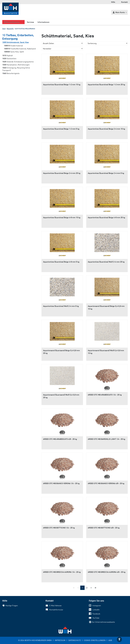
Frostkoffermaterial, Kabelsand (20, 49)
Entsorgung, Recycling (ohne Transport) (16, 69)
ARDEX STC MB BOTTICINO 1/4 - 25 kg (59, 528)
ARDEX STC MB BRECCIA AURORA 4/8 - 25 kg (107, 572)
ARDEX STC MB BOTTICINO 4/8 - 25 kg (104, 528)
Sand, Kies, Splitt (14, 52)
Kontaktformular (56, 610)
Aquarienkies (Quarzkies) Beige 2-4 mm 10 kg (106, 129)
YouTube (96, 618)
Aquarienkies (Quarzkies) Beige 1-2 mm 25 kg (106, 84)
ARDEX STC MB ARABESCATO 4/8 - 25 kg (60, 439)
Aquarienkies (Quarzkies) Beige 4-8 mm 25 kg (106, 217)
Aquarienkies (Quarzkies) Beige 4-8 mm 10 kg (62, 217)
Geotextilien (9, 58)
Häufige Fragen (12, 605)
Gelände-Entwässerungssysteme (18, 62)
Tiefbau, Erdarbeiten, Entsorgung (18, 37)
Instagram (97, 605)
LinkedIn (96, 610)
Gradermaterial (13, 46)
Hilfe (113, 2)
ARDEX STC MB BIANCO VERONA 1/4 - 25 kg (61, 483)
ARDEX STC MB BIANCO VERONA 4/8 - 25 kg (106, 483)
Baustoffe (10, 29)
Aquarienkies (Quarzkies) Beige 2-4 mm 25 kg (62, 173)
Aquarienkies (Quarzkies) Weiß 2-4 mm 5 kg (61, 306)
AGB (110, 640)
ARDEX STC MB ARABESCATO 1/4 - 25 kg (105, 395)
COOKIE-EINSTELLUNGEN (95, 640)
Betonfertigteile (11, 73)
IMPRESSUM (60, 640)
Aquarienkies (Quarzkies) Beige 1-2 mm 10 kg (62, 84)
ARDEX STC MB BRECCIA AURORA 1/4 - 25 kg (62, 572)
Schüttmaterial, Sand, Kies (15, 42)
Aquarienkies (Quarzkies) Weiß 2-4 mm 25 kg (106, 262)
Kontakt (124, 2)
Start (4, 29)
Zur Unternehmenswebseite (103, 622)
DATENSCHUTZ (75, 640)
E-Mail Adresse (55, 605)
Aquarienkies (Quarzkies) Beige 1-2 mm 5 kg (61, 129)
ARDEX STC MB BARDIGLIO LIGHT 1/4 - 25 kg (106, 439)
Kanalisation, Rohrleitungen (16, 65)
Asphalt (8, 55)
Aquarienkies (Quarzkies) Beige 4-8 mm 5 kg (61, 262)
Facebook (96, 614)
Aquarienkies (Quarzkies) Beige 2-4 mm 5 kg (106, 173)
